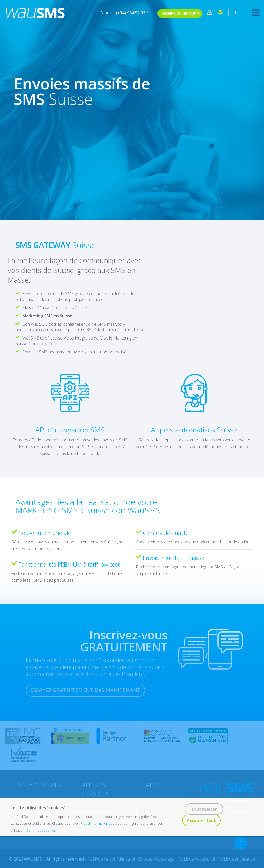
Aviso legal (166, 859)
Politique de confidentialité (112, 859)
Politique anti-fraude (237, 859)
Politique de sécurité (197, 859)
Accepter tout (201, 820)
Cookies (146, 859)
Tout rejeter (204, 809)
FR (235, 13)
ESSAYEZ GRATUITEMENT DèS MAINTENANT (85, 690)
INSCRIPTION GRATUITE (180, 13)
